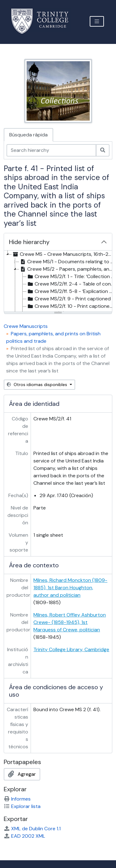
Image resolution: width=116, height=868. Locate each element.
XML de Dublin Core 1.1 (32, 829)
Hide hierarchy (29, 242)
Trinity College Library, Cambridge (71, 649)
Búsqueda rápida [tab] (28, 135)
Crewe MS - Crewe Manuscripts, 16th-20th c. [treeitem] (64, 254)
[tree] (58, 281)
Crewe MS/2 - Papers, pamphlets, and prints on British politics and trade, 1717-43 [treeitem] (68, 269)
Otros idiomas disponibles (38, 385)
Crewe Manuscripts (26, 326)
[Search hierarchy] (51, 150)
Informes (17, 799)
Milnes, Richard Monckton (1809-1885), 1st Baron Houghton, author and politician (70, 588)
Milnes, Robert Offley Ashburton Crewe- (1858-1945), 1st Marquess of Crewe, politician (70, 622)
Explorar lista (22, 806)
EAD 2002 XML (24, 836)
